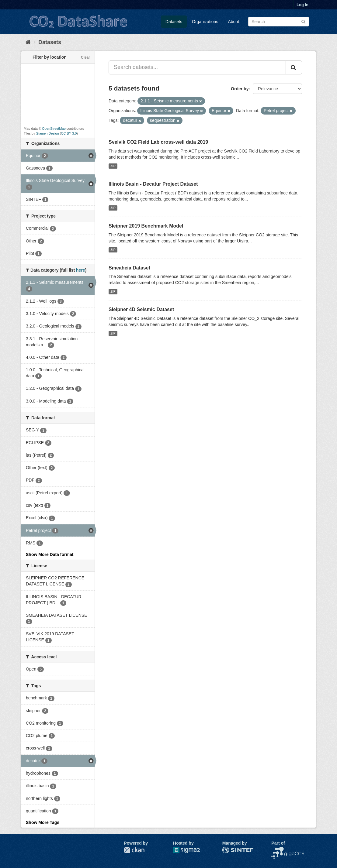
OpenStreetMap (54, 129)
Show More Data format (50, 554)
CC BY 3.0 (69, 133)
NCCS (277, 850)
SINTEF (230, 850)
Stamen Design (48, 133)
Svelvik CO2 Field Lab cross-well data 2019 (158, 142)
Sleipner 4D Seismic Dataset (141, 309)
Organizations (205, 22)
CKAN (134, 850)
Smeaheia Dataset (129, 268)
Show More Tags (43, 822)
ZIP (113, 166)
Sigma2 (191, 850)
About (233, 22)
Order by (240, 89)
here (81, 270)
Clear (85, 57)
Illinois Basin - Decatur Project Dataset (153, 184)
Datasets (174, 22)
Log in (302, 5)
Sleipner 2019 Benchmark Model (146, 226)
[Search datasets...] (197, 67)
